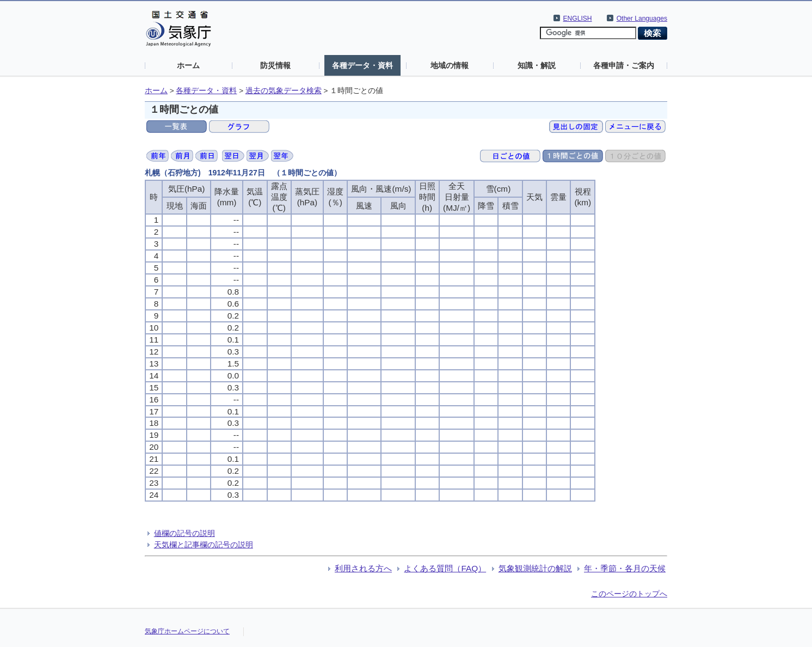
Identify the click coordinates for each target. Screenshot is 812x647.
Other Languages (642, 19)
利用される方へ (363, 568)
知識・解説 (537, 65)
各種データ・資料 (362, 65)
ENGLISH (578, 19)
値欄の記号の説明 (184, 533)
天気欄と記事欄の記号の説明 (204, 545)
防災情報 (275, 65)
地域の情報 (450, 65)
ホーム (188, 65)
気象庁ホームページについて (187, 631)
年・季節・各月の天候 (625, 568)
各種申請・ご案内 (624, 65)
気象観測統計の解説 (535, 568)
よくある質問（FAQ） (445, 568)
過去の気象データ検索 (284, 91)
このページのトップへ (629, 594)
